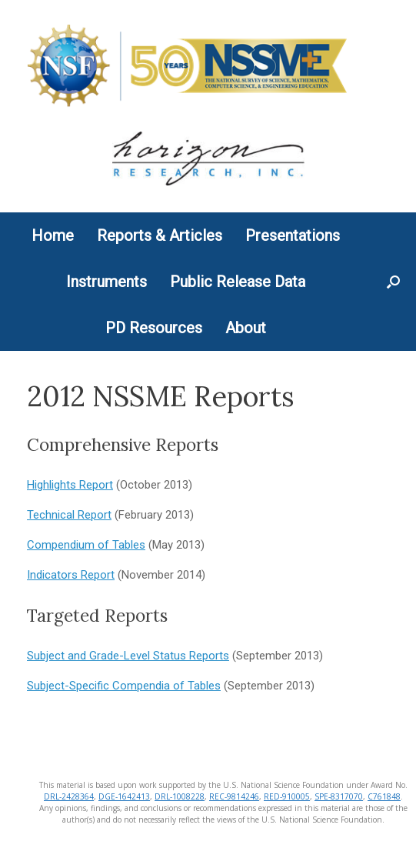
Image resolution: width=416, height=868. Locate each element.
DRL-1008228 (180, 796)
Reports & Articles (160, 235)
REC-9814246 (234, 796)
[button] (393, 282)
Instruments (106, 282)
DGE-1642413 (124, 796)
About (246, 328)
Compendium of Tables (86, 545)
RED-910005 (287, 796)
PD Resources (154, 328)
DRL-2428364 (69, 796)
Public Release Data (238, 282)
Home (53, 235)
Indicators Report (71, 575)
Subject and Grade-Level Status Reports (128, 656)
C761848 (384, 796)
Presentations (293, 235)
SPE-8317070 (339, 796)
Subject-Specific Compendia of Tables (124, 686)
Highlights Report (70, 485)
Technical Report (69, 515)
